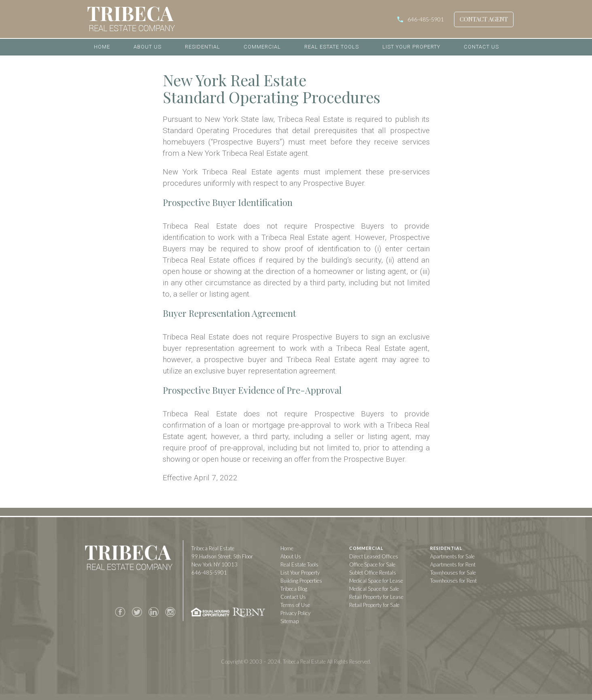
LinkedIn (153, 612)
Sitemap (290, 621)
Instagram (170, 612)
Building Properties (301, 581)
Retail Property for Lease (376, 597)
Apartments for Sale (452, 556)
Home (102, 47)
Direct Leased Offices (374, 556)
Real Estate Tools (332, 47)
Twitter (137, 612)
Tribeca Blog (294, 589)
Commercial (262, 47)
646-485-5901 (426, 19)
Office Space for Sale (372, 564)
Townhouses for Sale (453, 573)
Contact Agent (484, 19)
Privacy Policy (295, 613)
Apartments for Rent (453, 564)
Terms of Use (295, 605)
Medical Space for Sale (374, 589)
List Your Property (411, 47)
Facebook (120, 612)
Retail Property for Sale (374, 605)
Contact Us (481, 47)
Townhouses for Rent (453, 581)
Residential (203, 47)
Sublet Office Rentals (373, 573)
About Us (147, 47)
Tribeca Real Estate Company (128, 559)
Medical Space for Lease (376, 581)
